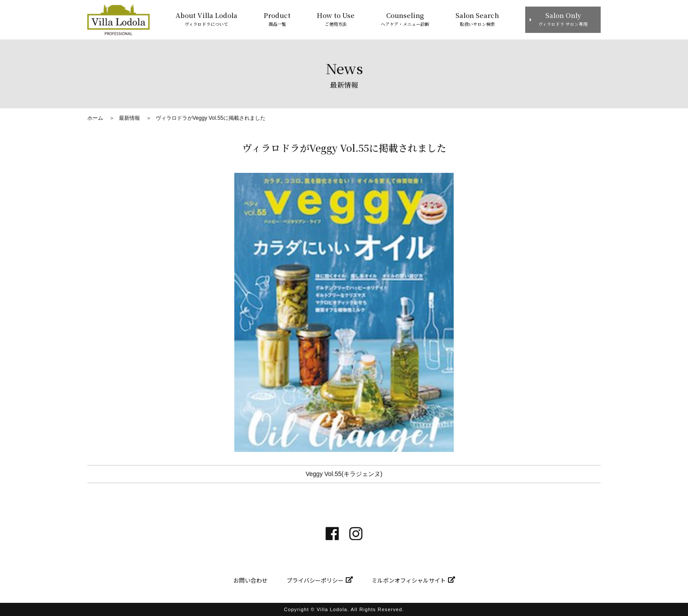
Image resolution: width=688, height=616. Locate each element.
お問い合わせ (251, 580)
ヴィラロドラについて (206, 19)
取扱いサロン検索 (477, 19)
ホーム (95, 118)
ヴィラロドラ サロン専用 (563, 19)
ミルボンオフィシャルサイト (409, 580)
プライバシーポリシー (315, 580)
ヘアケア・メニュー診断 (405, 19)
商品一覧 (277, 19)
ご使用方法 (336, 19)
